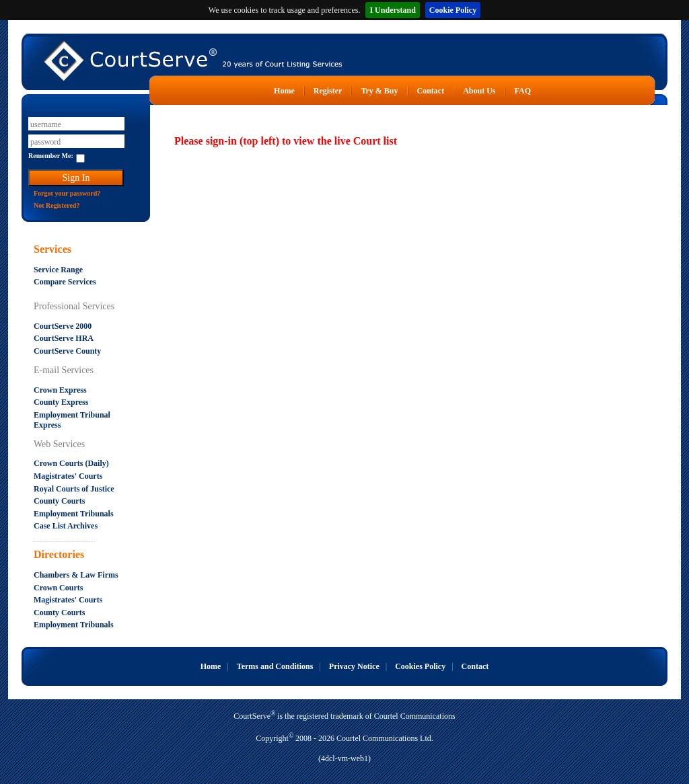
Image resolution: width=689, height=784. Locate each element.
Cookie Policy (453, 10)
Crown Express (60, 390)
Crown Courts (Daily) (71, 463)
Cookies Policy (420, 666)
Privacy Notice (354, 666)
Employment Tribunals (74, 514)
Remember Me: (51, 156)
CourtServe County (67, 351)
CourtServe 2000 (63, 326)
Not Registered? (57, 205)
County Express (61, 402)
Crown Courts (58, 588)
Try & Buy (379, 91)
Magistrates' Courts (68, 476)
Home (284, 91)
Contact (431, 91)
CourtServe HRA (64, 338)
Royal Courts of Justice (74, 489)
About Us (479, 91)
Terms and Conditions (275, 666)
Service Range (58, 270)
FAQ (523, 91)
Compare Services (65, 282)
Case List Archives (66, 526)
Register (328, 91)
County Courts (59, 501)
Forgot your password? (67, 193)
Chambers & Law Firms (76, 575)
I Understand (392, 10)
